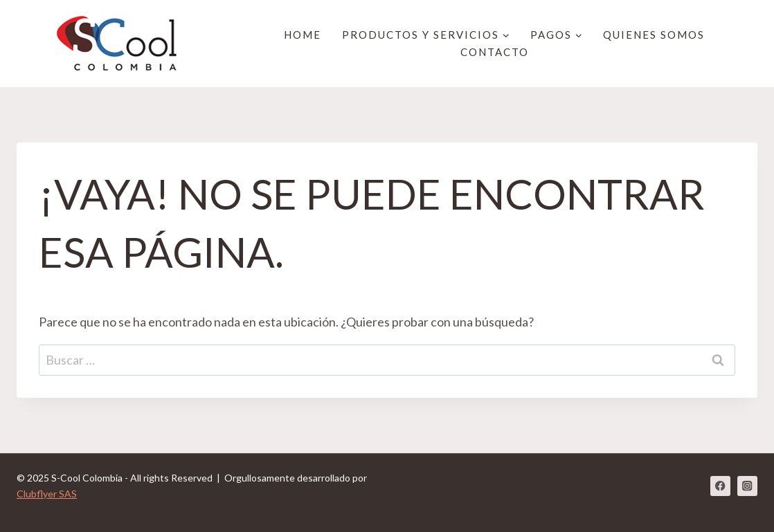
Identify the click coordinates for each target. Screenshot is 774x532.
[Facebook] (720, 486)
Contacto (495, 52)
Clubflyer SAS (47, 494)
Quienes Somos (654, 35)
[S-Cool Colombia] (124, 44)
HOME (303, 35)
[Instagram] (747, 486)
